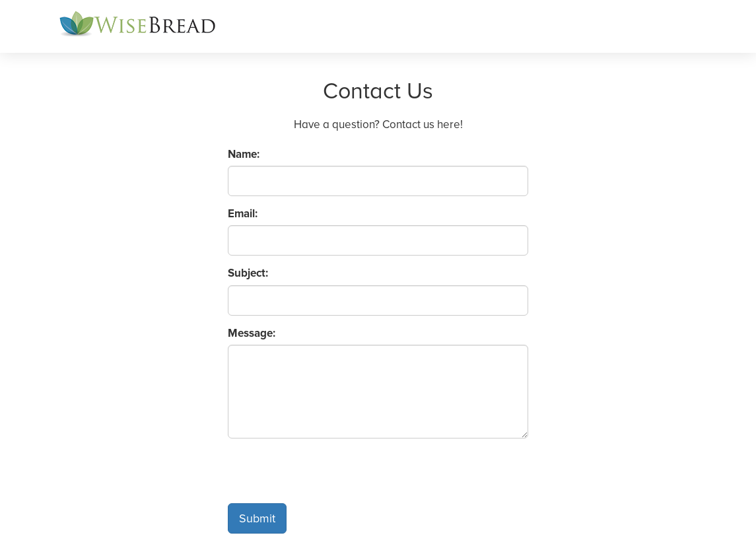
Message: (252, 333)
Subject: (248, 273)
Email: (243, 214)
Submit (257, 518)
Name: (244, 154)
